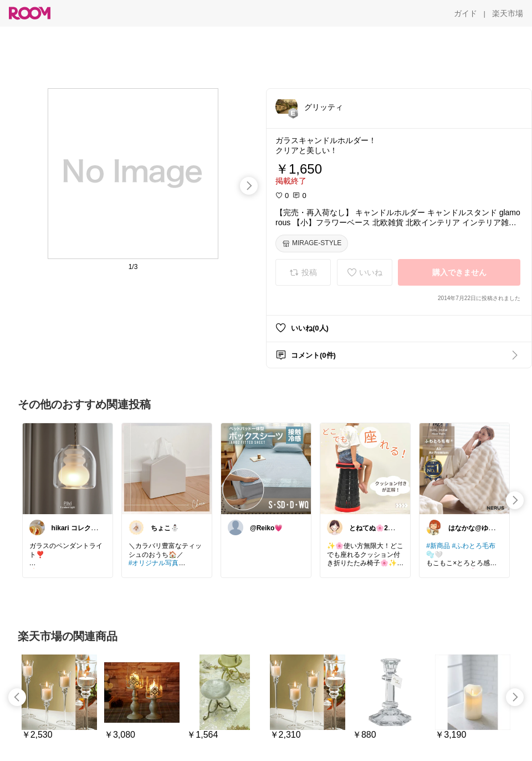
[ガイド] (465, 13)
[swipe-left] (17, 697)
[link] (68, 468)
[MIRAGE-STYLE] (312, 243)
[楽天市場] (508, 13)
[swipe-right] (249, 186)
